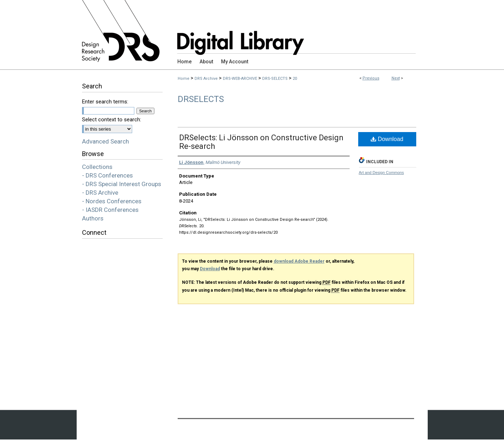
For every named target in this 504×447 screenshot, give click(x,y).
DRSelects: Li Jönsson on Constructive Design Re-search (261, 142)
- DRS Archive (100, 193)
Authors (93, 218)
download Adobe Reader (299, 261)
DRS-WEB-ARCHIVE (240, 79)
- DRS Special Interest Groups (122, 184)
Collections (97, 167)
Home (184, 79)
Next (396, 78)
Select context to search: (112, 120)
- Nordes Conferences (112, 201)
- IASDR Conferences (110, 210)
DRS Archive (206, 79)
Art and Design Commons (381, 173)
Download (387, 139)
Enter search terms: (105, 102)
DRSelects (201, 99)
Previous (371, 78)
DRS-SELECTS (275, 79)
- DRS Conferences (107, 175)
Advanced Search (105, 141)
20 (295, 79)
